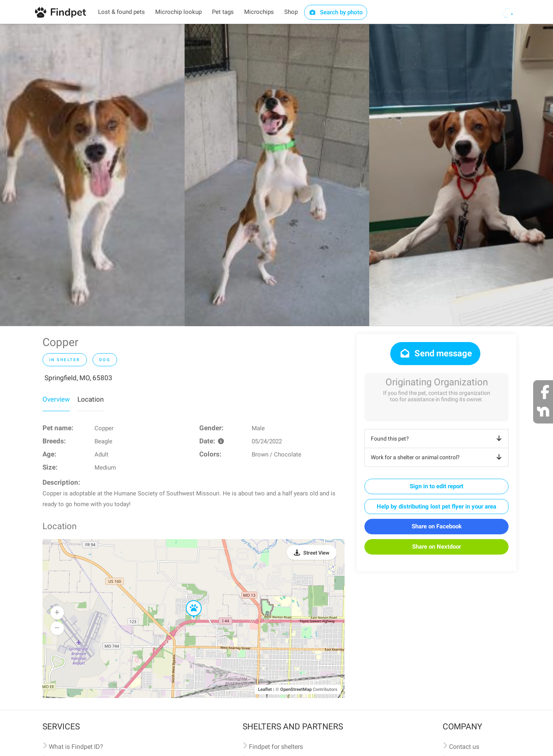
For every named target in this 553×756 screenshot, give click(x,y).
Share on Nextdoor (436, 547)
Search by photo (336, 12)
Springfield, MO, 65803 (78, 378)
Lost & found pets (121, 12)
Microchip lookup (178, 12)
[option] (92, 175)
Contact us (464, 747)
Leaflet (265, 689)
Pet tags (223, 12)
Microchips (259, 12)
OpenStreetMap (296, 689)
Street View (316, 553)
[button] (188, 601)
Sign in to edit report (436, 486)
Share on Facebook (437, 526)
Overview (56, 399)
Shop (291, 12)
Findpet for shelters (276, 747)
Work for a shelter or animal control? (438, 457)
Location (91, 399)
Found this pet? (438, 439)
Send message (435, 353)
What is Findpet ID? (76, 747)
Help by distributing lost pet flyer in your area (436, 507)
